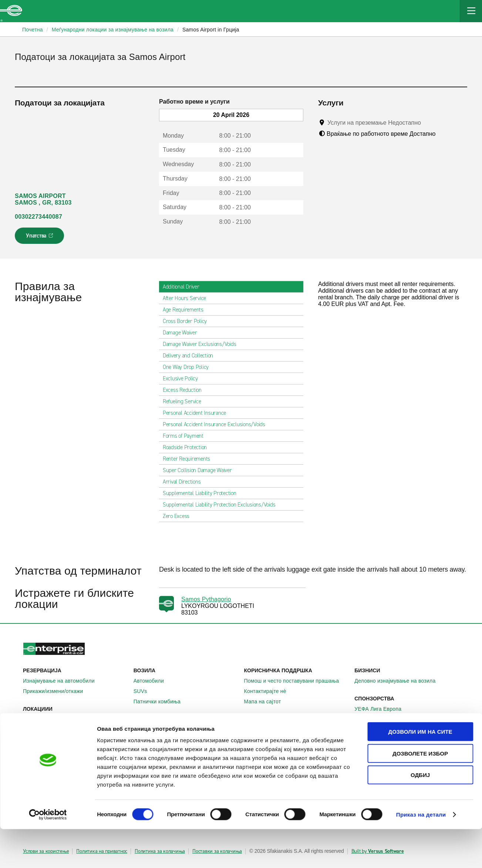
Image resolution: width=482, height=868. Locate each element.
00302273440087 (38, 217)
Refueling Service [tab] (185, 401)
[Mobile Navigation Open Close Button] (471, 11)
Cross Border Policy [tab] (188, 321)
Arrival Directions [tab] (185, 482)
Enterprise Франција (162, 750)
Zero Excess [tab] (179, 516)
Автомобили (153, 681)
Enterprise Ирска (158, 730)
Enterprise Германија (163, 740)
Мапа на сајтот (267, 702)
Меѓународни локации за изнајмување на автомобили (75, 740)
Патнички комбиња (161, 702)
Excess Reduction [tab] (185, 390)
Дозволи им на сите (420, 771)
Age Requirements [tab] (186, 310)
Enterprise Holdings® (274, 740)
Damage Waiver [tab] (183, 333)
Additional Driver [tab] (184, 287)
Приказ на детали (421, 853)
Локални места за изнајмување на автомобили (75, 723)
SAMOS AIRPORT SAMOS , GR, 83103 (43, 199)
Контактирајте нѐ (269, 691)
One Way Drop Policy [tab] (189, 367)
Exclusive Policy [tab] (183, 379)
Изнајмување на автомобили (63, 681)
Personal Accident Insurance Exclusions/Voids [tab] (217, 424)
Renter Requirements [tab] (189, 459)
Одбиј (420, 814)
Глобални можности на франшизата (293, 750)
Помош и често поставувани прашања (296, 681)
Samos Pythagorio (206, 599)
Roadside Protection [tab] (188, 447)
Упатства (40, 238)
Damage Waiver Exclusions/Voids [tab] (203, 344)
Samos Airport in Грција (211, 30)
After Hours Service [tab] (187, 298)
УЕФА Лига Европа (382, 709)
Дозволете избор (420, 792)
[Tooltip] (428, 122)
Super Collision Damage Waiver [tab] (200, 470)
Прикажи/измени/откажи (57, 691)
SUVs (144, 691)
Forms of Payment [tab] (186, 436)
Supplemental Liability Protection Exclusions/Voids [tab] (222, 505)
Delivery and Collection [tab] (191, 356)
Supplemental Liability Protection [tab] (203, 493)
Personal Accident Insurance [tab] (197, 413)
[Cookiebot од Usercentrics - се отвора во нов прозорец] (48, 854)
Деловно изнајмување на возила (399, 681)
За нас (256, 730)
